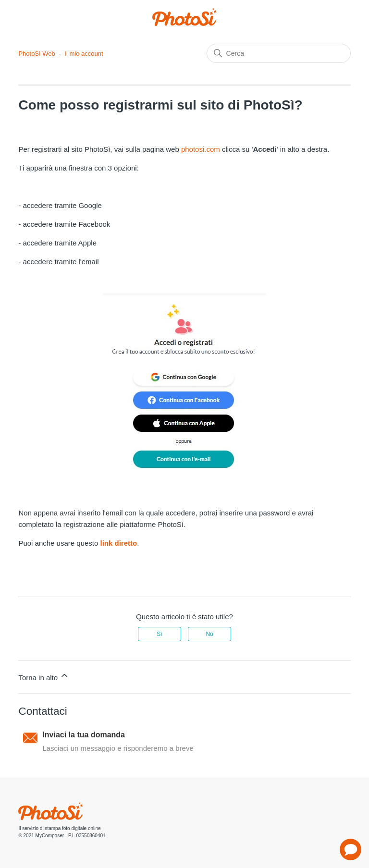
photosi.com (201, 149)
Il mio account (84, 54)
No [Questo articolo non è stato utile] (209, 634)
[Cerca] (279, 53)
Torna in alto (44, 676)
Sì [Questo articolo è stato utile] (159, 634)
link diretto (119, 543)
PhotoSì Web (37, 54)
